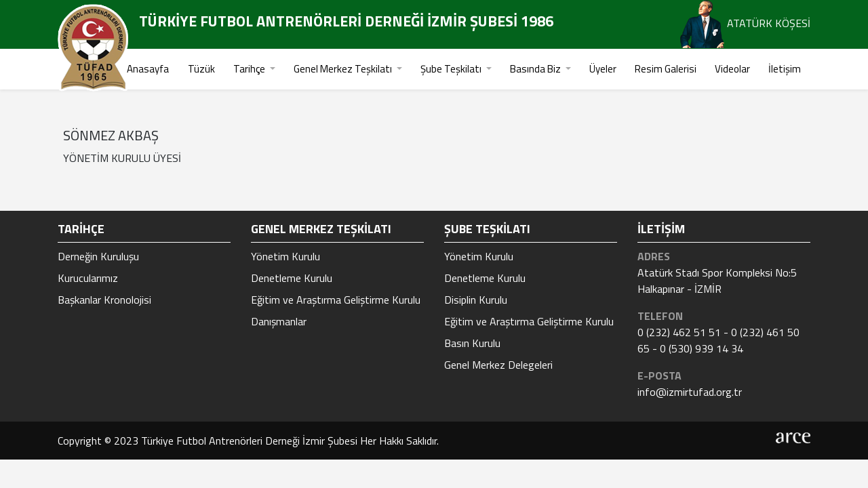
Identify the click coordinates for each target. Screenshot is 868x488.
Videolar (732, 69)
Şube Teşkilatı (452, 69)
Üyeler (603, 69)
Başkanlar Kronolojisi (104, 300)
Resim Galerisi (666, 69)
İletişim (785, 69)
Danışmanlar (279, 321)
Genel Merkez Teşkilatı (344, 69)
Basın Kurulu (472, 343)
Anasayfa (148, 69)
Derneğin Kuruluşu (98, 256)
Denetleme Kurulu (292, 278)
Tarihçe (250, 69)
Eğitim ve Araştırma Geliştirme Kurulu (336, 300)
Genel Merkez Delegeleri (498, 365)
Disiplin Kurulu (476, 300)
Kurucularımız (88, 278)
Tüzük (201, 69)
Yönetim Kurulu (285, 256)
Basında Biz (536, 69)
